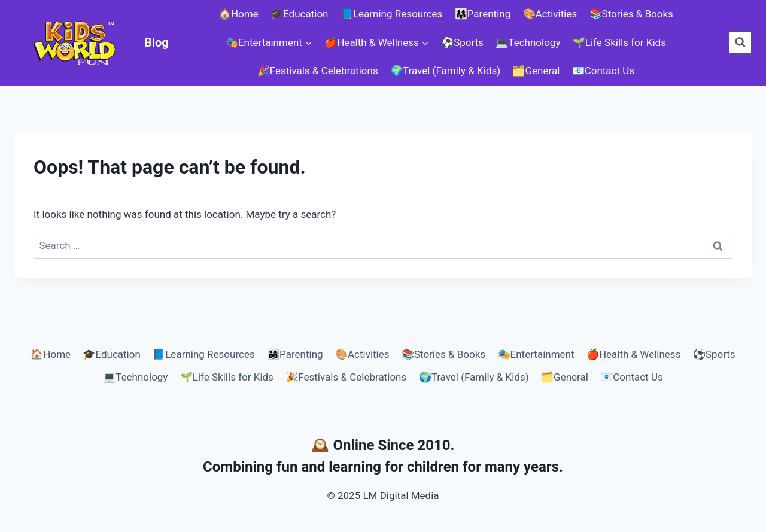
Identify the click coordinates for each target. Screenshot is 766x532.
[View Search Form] (740, 42)
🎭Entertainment (536, 354)
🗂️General (536, 71)
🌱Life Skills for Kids (619, 42)
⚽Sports (462, 42)
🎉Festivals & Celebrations (318, 71)
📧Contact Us (603, 71)
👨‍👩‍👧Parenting (483, 14)
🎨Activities (550, 14)
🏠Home (238, 14)
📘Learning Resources (391, 14)
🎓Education (299, 14)
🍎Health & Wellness (634, 354)
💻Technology (528, 42)
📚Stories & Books (631, 14)
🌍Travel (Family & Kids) (445, 71)
